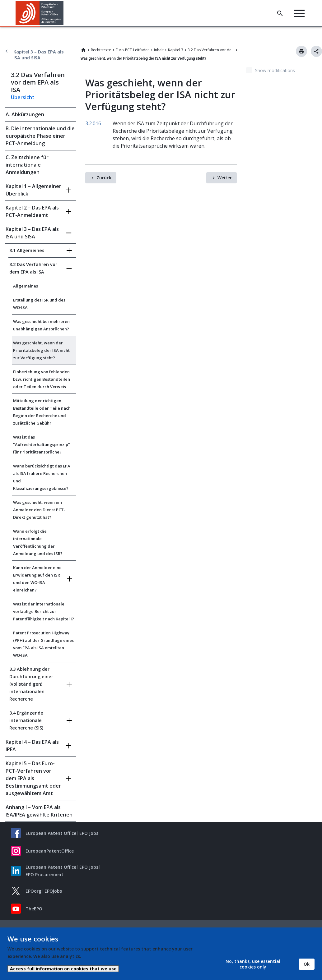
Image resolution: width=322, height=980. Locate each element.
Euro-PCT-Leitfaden (133, 50)
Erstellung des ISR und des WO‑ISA (39, 304)
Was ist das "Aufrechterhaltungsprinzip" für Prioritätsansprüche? (42, 444)
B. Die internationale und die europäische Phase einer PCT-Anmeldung (40, 136)
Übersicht (23, 97)
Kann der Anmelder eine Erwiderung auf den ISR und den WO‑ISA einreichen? (37, 579)
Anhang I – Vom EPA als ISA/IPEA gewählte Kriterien (39, 811)
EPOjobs (53, 891)
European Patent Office (51, 833)
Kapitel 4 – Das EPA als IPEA (32, 746)
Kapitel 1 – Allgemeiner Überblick (33, 190)
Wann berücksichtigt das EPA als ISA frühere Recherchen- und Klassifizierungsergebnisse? (42, 477)
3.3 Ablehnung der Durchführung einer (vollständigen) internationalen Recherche (31, 684)
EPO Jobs (89, 833)
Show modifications (275, 70)
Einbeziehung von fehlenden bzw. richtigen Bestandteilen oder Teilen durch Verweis (42, 379)
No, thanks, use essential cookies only (253, 964)
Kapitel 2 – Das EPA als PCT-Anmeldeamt (32, 211)
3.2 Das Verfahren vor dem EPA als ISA (211, 50)
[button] (65, 13)
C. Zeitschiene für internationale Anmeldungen (27, 165)
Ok (307, 964)
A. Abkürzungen (25, 114)
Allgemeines (26, 286)
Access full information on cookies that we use (63, 969)
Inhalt (159, 50)
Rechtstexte (101, 50)
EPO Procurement (44, 874)
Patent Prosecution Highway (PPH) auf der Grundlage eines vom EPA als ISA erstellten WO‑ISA (43, 644)
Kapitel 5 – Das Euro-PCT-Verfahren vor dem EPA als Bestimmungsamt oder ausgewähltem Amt (33, 778)
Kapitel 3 (176, 50)
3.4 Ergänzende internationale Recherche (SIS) (26, 720)
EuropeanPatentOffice (50, 851)
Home (83, 50)
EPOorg (33, 891)
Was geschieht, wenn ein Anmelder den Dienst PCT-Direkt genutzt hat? (39, 510)
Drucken (301, 51)
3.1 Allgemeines (27, 250)
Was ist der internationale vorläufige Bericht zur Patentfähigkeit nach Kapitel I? (44, 611)
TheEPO (34, 909)
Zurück (104, 178)
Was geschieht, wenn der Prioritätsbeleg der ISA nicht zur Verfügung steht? (41, 350)
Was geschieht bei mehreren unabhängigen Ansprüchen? (41, 325)
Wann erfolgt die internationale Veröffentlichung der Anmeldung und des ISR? (38, 542)
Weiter (225, 178)
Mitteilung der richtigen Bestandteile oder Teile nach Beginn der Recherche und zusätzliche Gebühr (42, 412)
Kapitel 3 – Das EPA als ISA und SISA (39, 55)
